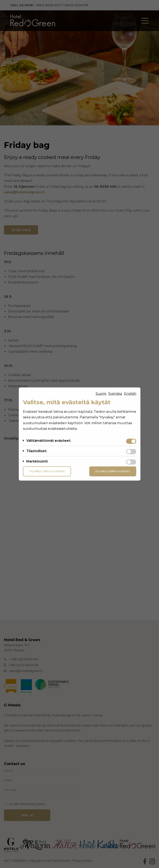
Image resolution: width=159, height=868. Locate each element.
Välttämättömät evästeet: (49, 441)
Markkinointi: (37, 461)
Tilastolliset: (37, 451)
